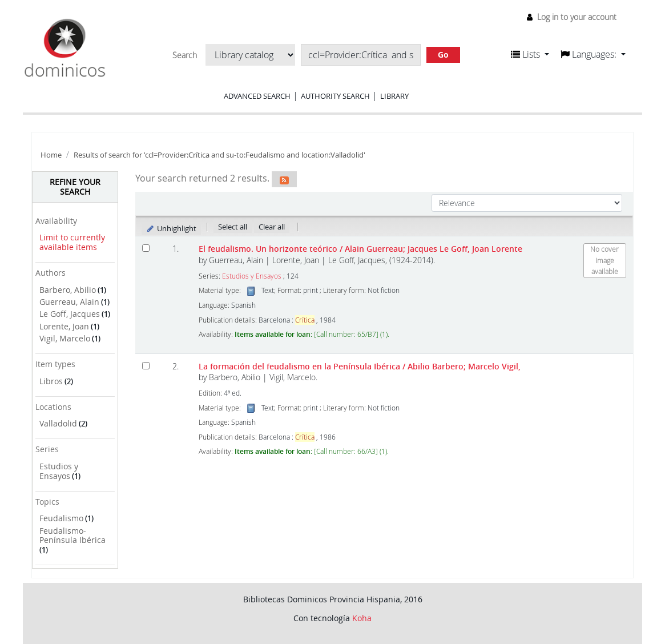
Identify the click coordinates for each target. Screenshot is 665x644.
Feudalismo (61, 518)
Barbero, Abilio (68, 290)
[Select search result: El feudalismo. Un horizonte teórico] (146, 248)
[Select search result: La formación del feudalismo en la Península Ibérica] (146, 366)
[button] (530, 54)
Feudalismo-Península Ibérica (72, 536)
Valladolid (58, 423)
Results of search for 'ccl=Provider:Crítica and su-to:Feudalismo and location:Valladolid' (219, 155)
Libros (51, 381)
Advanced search (257, 96)
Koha (362, 618)
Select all (233, 227)
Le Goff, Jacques (70, 314)
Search (185, 55)
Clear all (272, 227)
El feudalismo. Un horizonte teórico (360, 249)
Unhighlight (172, 228)
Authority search (335, 96)
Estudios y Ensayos (59, 471)
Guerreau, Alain (69, 302)
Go (443, 55)
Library (394, 96)
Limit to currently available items (72, 242)
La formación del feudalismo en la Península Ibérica (360, 366)
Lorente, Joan (64, 326)
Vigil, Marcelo (65, 338)
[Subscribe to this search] (284, 179)
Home (51, 155)
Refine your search (75, 187)
